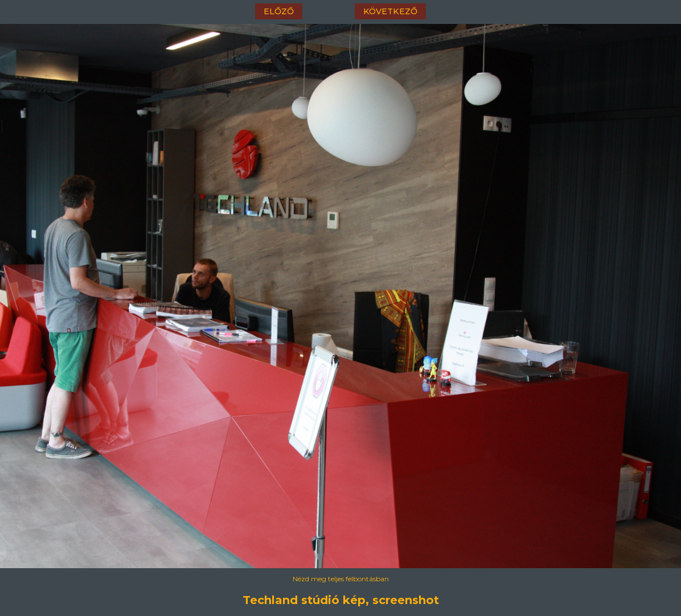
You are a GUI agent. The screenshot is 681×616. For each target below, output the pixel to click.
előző (279, 11)
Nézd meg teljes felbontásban (341, 579)
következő (390, 11)
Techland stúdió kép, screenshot (341, 600)
